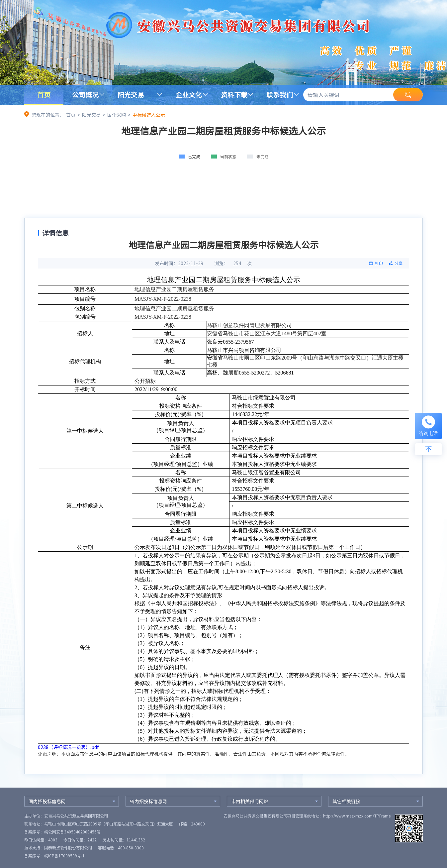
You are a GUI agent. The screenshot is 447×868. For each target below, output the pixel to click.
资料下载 (234, 95)
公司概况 (85, 95)
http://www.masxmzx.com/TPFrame (357, 816)
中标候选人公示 (149, 115)
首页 (44, 95)
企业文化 (189, 95)
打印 (379, 263)
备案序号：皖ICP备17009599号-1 (54, 856)
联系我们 (280, 95)
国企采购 (117, 115)
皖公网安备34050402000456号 (72, 832)
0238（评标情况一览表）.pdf (68, 747)
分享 (399, 263)
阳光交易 (131, 95)
